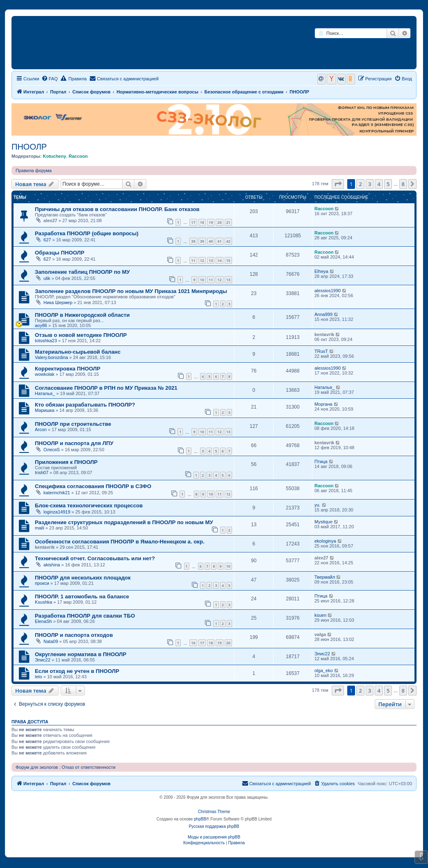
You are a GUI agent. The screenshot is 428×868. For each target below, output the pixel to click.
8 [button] (403, 184)
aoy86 (41, 325)
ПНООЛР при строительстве (73, 424)
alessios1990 (328, 291)
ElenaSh (43, 621)
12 (202, 260)
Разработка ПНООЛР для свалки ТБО (85, 616)
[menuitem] (50, 79)
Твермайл (325, 577)
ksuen (320, 615)
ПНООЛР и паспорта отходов (74, 635)
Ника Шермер (58, 302)
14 (219, 260)
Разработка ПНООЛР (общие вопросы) (87, 233)
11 (193, 260)
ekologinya (325, 541)
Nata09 (51, 641)
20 (219, 222)
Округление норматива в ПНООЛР (81, 654)
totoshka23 (46, 341)
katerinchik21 (57, 493)
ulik (47, 278)
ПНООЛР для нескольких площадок (83, 578)
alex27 (50, 220)
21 (228, 222)
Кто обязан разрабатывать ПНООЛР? (85, 405)
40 (211, 241)
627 (47, 240)
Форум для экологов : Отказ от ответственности (66, 767)
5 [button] (388, 184)
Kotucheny (54, 156)
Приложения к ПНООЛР (66, 462)
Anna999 (323, 314)
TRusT (321, 351)
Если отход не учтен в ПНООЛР (77, 671)
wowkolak (45, 374)
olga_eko (324, 670)
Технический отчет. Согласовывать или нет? (95, 558)
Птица (321, 461)
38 (193, 241)
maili (40, 528)
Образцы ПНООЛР (60, 253)
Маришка (45, 410)
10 (202, 280)
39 (202, 241)
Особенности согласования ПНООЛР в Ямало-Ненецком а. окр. (120, 542)
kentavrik (324, 334)
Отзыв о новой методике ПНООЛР (81, 335)
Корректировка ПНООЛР (68, 369)
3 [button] (370, 184)
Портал (58, 92)
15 (228, 260)
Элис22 (43, 660)
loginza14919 (57, 512)
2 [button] (360, 184)
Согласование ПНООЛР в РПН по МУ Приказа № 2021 (106, 388)
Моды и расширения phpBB (214, 837)
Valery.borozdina (51, 357)
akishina (52, 565)
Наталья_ (45, 393)
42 (228, 241)
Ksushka (43, 602)
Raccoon (78, 156)
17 (193, 222)
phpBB (200, 819)
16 (193, 643)
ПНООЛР (29, 147)
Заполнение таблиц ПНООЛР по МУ (82, 272)
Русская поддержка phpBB (214, 826)
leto (39, 677)
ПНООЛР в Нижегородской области (82, 315)
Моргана (323, 404)
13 (211, 260)
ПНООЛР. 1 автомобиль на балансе (82, 596)
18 (202, 222)
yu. (318, 505)
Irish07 (42, 473)
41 (219, 241)
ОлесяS (52, 450)
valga (320, 634)
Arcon (41, 429)
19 (211, 222)
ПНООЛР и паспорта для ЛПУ (74, 443)
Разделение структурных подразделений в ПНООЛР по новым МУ (124, 522)
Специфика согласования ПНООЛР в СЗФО (93, 486)
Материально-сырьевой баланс (78, 352)
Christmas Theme (214, 812)
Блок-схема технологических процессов (89, 506)
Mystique (323, 522)
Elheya (321, 271)
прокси (42, 583)
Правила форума (34, 170)
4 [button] (379, 184)
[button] (338, 184)
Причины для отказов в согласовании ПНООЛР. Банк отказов (117, 209)
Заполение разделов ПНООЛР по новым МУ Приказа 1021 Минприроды (131, 291)
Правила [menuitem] (74, 78)
